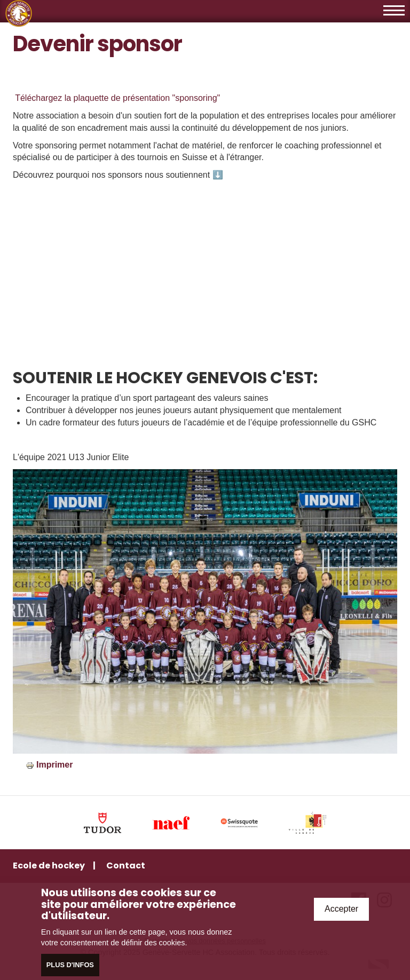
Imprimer (54, 765)
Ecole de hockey (49, 866)
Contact (126, 866)
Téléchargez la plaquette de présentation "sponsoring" (116, 98)
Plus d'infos (70, 965)
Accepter (341, 909)
